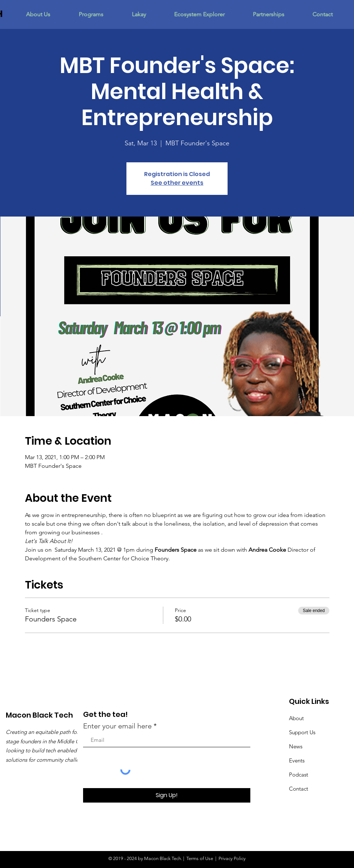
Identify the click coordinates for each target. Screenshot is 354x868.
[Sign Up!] (167, 795)
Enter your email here (117, 726)
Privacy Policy (232, 858)
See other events (177, 183)
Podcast (299, 775)
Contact (299, 789)
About (296, 718)
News (296, 746)
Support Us (302, 732)
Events (297, 760)
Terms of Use (200, 858)
